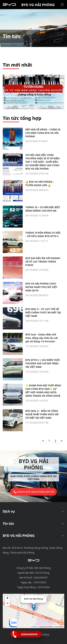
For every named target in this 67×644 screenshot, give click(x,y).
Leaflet (33, 627)
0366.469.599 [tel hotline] (47, 492)
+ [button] (7, 598)
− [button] (7, 604)
